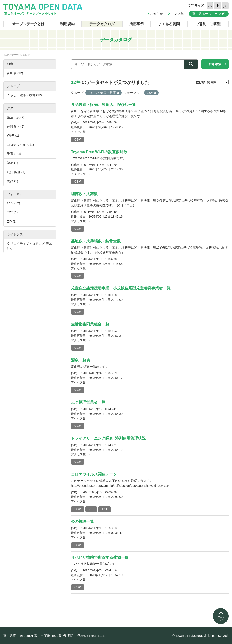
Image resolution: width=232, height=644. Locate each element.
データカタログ (102, 24)
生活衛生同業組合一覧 (90, 324)
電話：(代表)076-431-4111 (86, 636)
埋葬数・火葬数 (84, 194)
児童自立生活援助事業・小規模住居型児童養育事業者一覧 (121, 288)
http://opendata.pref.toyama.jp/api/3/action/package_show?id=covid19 (120, 486)
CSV (78, 139)
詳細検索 (215, 64)
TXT (105, 509)
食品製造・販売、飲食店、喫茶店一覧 (103, 105)
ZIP (91, 509)
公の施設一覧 (82, 522)
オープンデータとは (28, 24)
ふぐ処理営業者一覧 (88, 402)
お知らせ (157, 14)
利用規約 (67, 24)
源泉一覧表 (81, 360)
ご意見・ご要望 (208, 24)
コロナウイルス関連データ (94, 474)
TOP (6, 55)
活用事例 (136, 24)
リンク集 (177, 14)
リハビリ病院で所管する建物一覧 (100, 558)
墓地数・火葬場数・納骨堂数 (96, 241)
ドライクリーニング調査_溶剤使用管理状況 (108, 438)
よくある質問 (169, 24)
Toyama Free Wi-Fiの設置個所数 (99, 152)
